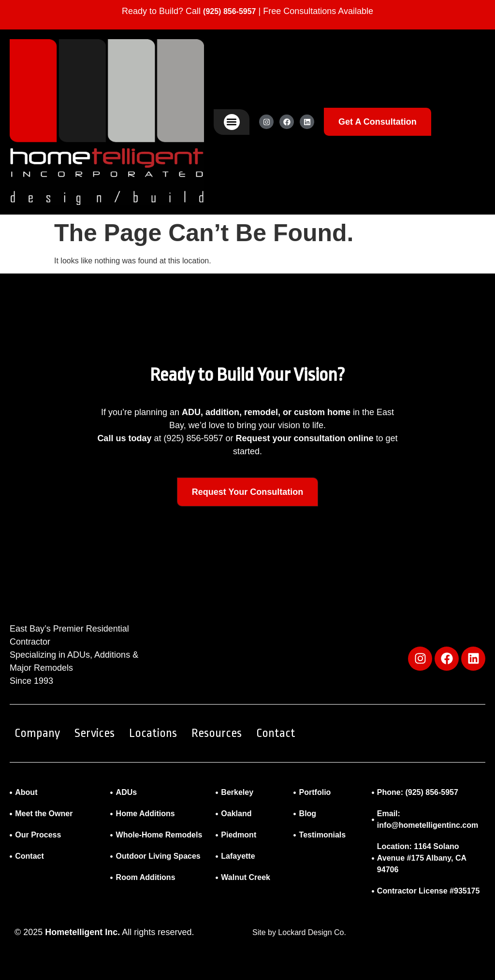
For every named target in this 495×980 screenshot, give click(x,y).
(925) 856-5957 (229, 11)
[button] (232, 122)
